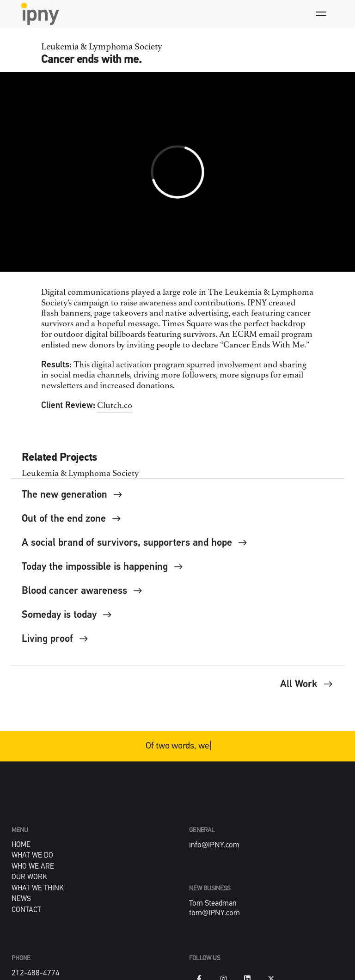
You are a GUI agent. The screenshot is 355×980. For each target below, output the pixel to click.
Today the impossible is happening (103, 572)
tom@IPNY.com (214, 913)
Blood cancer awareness (83, 596)
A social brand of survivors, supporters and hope (135, 548)
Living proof (55, 644)
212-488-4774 (36, 973)
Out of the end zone (72, 524)
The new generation (73, 500)
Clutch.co (115, 410)
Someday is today (67, 620)
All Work (307, 689)
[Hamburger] (321, 14)
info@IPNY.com (214, 845)
